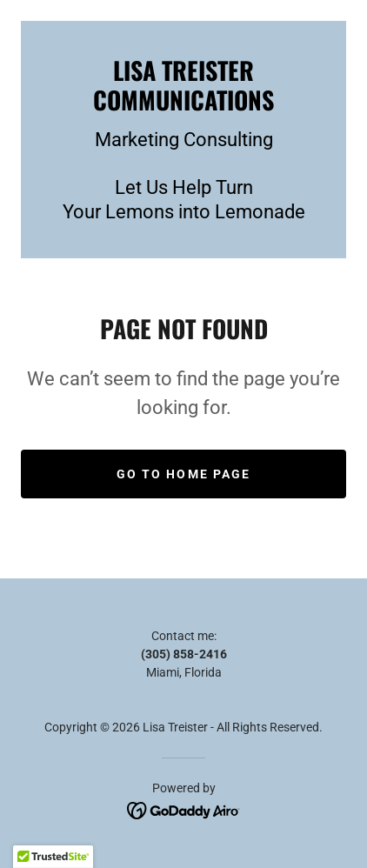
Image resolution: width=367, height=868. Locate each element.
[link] (183, 85)
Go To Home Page (183, 474)
